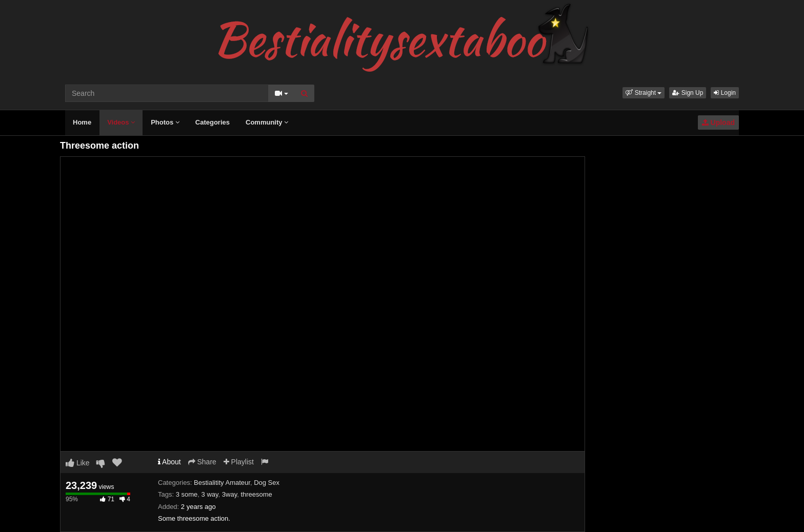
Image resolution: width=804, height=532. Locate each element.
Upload (718, 122)
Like (78, 463)
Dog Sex (267, 483)
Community (267, 122)
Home (82, 122)
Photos (165, 122)
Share (202, 462)
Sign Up (688, 93)
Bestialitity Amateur (222, 483)
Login (725, 93)
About (169, 462)
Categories (213, 122)
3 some (187, 494)
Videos (121, 122)
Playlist (239, 462)
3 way (210, 494)
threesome (256, 494)
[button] (644, 93)
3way (229, 494)
